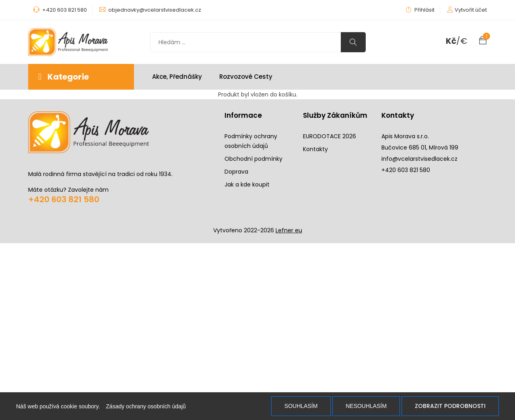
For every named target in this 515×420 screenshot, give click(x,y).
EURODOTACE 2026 (330, 136)
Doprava (236, 172)
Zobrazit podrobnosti (450, 406)
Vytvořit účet (471, 10)
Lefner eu (289, 230)
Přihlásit (420, 10)
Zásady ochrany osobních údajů (146, 406)
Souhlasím (301, 406)
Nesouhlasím (366, 406)
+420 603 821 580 (64, 199)
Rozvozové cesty (246, 77)
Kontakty (315, 149)
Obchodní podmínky (253, 159)
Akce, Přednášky (177, 77)
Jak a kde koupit (247, 184)
